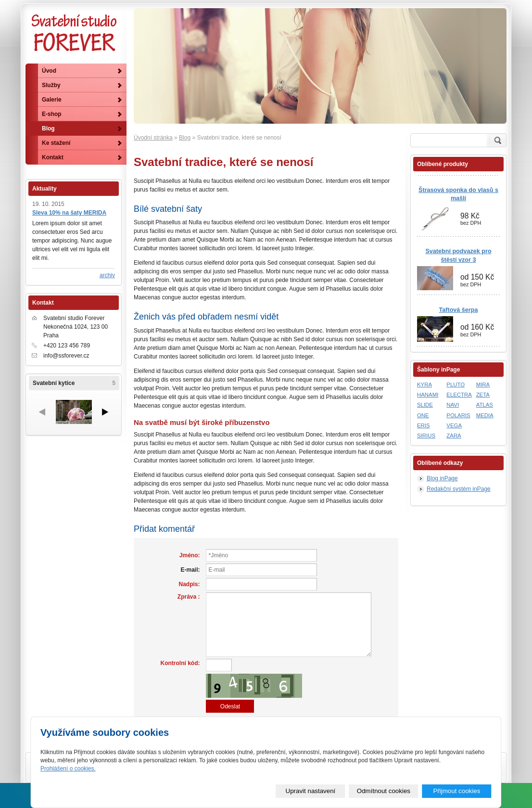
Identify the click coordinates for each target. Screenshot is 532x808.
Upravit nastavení (311, 791)
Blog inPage (442, 478)
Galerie (52, 100)
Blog (185, 138)
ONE (423, 415)
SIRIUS (426, 436)
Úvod (49, 71)
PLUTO (456, 385)
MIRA (483, 385)
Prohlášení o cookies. (68, 769)
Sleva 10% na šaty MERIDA (69, 213)
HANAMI (428, 395)
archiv (107, 275)
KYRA (424, 385)
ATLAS (485, 405)
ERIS (424, 425)
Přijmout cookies (457, 791)
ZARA (454, 436)
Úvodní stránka (153, 138)
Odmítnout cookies (384, 791)
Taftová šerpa (459, 310)
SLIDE (425, 405)
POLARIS (458, 415)
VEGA (454, 425)
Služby (51, 85)
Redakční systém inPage (459, 489)
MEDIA (485, 415)
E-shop (52, 114)
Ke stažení (56, 143)
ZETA (483, 395)
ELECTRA (459, 395)
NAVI (453, 405)
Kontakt (53, 157)
